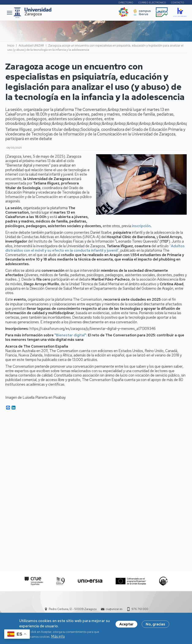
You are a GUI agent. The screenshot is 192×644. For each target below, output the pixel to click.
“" (95, 248)
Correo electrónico (152, 3)
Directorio (126, 3)
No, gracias (155, 625)
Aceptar (126, 625)
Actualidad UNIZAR (31, 45)
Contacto (178, 3)
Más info (58, 637)
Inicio (11, 45)
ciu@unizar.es (114, 609)
